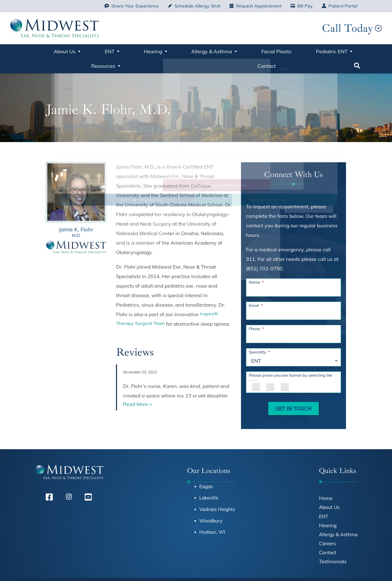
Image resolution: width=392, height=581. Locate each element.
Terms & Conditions (320, 570)
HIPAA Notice (248, 570)
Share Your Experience (132, 6)
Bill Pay (302, 6)
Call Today (325, 28)
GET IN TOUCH (293, 392)
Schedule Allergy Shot (194, 6)
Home (35, 52)
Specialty (259, 335)
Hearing (120, 50)
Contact (333, 50)
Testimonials (333, 545)
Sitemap (354, 570)
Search (357, 52)
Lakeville (209, 481)
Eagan (206, 470)
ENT (91, 50)
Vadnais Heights (217, 493)
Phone (256, 312)
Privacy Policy (281, 570)
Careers (327, 527)
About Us (61, 50)
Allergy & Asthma (164, 50)
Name (256, 266)
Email (256, 289)
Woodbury (211, 504)
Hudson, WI (212, 515)
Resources (297, 50)
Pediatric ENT (255, 50)
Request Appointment (255, 6)
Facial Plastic (214, 50)
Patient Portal (340, 6)
